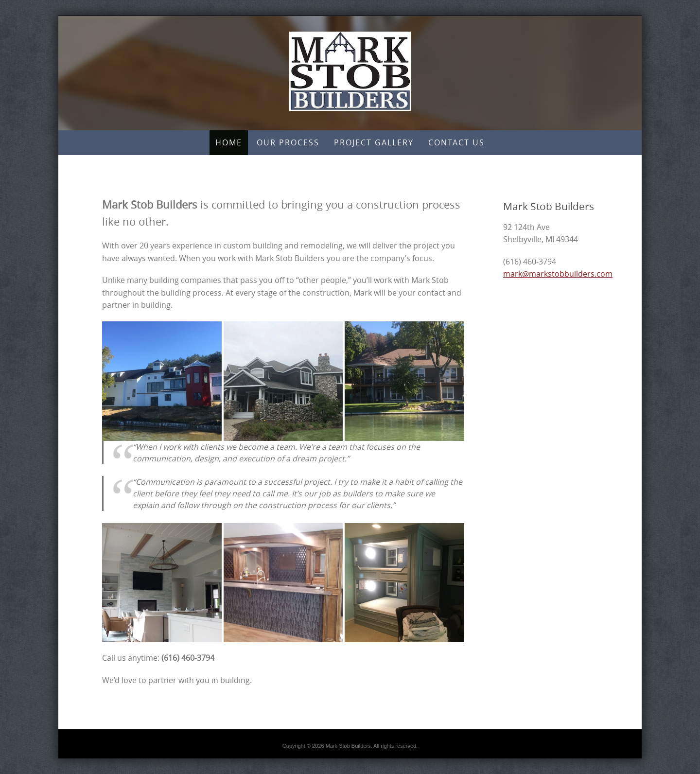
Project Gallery (374, 142)
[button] (162, 381)
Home (229, 142)
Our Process (288, 142)
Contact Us (456, 142)
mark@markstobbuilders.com (558, 274)
